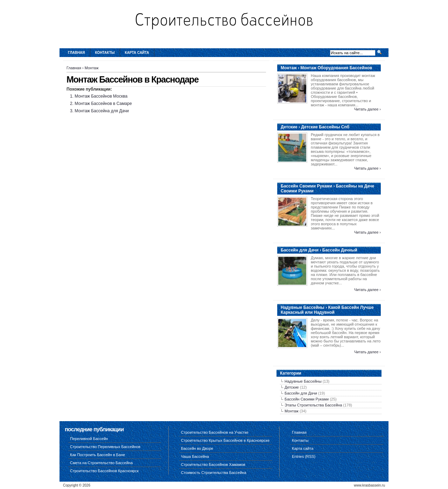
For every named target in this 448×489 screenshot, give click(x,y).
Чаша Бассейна (195, 456)
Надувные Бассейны (303, 381)
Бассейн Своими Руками (307, 399)
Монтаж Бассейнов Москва (101, 96)
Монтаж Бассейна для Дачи (102, 111)
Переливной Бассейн (89, 439)
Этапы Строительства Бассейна (313, 405)
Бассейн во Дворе (197, 448)
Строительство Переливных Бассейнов (105, 447)
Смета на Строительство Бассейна (101, 463)
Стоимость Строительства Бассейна (214, 473)
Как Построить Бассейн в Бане (97, 455)
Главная (76, 53)
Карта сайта (137, 53)
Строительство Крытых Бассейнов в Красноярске (225, 440)
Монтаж (92, 68)
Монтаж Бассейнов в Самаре (103, 104)
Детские (292, 387)
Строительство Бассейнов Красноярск (104, 471)
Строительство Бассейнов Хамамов (213, 465)
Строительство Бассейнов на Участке (215, 432)
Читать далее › (367, 109)
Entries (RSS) (304, 456)
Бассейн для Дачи (301, 393)
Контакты (105, 53)
